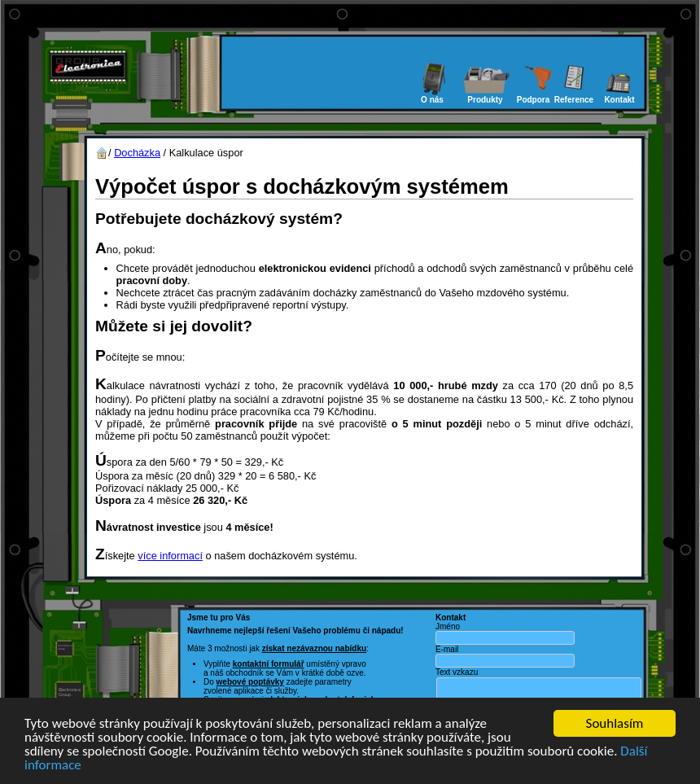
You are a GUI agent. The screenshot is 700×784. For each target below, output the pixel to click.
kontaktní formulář (269, 664)
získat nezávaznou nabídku (314, 648)
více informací (170, 556)
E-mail (447, 649)
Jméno (448, 626)
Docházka (137, 153)
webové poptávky (250, 682)
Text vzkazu (457, 672)
